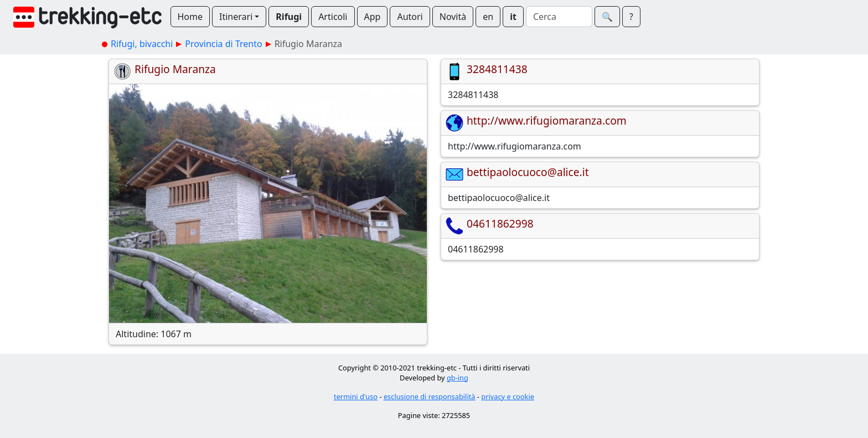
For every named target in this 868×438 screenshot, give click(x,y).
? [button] (631, 17)
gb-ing (458, 378)
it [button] (513, 17)
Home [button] (190, 17)
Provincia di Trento (223, 44)
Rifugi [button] (289, 17)
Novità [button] (453, 17)
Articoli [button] (333, 17)
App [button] (373, 17)
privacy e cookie (508, 396)
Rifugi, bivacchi (142, 44)
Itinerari (236, 17)
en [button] (488, 17)
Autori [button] (410, 17)
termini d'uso (356, 396)
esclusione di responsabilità (430, 396)
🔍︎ (607, 17)
